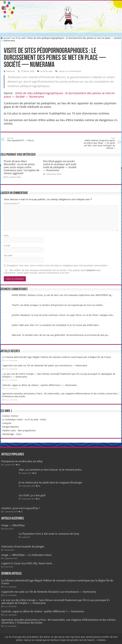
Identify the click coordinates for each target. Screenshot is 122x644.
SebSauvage (8, 434)
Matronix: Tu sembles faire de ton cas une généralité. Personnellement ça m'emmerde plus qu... (61, 335)
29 (39, 486)
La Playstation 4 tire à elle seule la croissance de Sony (49, 534)
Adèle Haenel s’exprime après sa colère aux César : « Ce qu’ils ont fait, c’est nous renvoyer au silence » (99, 143)
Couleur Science (10, 416)
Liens (19, 434)
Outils (43, 420)
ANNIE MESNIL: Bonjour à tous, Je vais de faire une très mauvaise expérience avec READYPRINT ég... (62, 295)
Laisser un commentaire (70, 71)
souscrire (91, 270)
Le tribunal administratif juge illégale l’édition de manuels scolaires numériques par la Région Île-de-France (57, 357)
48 (36, 473)
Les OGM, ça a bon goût (32, 495)
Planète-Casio (9, 430)
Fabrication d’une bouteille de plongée (23, 547)
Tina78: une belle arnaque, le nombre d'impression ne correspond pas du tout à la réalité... (58, 305)
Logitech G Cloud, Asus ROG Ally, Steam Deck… (28, 563)
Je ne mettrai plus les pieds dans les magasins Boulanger (51, 483)
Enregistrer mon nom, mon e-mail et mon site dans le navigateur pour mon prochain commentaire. (58, 265)
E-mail (7, 246)
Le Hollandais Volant (12, 420)
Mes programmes (27, 430)
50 (19, 465)
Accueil (6, 38)
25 (22, 512)
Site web (8, 256)
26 (39, 499)
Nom (6, 236)
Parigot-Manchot (10, 427)
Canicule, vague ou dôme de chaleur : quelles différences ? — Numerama (39, 385)
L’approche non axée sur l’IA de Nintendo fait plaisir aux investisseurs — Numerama (45, 366)
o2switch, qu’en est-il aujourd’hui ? (20, 508)
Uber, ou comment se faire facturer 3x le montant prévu (50, 470)
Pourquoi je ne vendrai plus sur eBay (22, 461)
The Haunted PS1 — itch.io (23, 139)
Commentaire (12, 204)
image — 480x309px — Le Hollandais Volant (26, 555)
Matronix (11, 71)
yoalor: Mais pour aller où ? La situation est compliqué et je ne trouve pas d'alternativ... (56, 325)
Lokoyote (7, 423)
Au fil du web (19, 38)
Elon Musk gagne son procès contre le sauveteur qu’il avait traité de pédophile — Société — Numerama (60, 166)
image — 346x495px (13, 525)
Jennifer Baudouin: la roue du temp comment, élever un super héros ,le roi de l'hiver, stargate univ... (63, 315)
